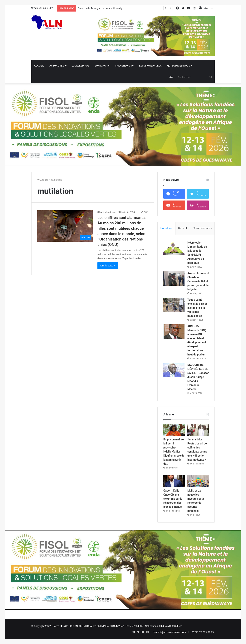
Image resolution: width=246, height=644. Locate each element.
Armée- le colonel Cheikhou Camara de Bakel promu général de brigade (198, 281)
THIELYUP (63, 626)
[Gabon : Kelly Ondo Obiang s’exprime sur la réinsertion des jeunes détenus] (174, 481)
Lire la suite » (108, 266)
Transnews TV (124, 66)
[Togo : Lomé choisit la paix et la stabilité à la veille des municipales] (174, 305)
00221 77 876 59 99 (203, 632)
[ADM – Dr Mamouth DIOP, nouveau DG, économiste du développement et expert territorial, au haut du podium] (174, 332)
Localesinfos (80, 66)
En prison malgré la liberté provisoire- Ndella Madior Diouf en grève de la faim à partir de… (174, 452)
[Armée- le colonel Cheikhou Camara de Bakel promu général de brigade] (174, 278)
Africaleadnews (108, 212)
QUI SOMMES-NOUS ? (180, 66)
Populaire (166, 228)
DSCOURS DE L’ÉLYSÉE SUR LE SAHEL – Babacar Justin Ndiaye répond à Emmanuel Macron (198, 377)
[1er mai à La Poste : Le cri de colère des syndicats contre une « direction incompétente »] (198, 430)
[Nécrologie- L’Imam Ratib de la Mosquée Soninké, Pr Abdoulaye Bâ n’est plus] (174, 248)
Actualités (57, 66)
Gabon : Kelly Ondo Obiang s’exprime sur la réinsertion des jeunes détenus (173, 499)
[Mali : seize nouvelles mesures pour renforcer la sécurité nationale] (198, 481)
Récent (183, 228)
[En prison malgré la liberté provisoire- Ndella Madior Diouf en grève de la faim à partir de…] (174, 430)
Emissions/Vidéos (150, 66)
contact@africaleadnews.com (169, 632)
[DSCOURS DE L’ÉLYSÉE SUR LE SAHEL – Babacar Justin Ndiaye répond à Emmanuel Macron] (174, 370)
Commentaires (202, 228)
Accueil (39, 66)
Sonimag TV (102, 66)
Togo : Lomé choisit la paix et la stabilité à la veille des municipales (197, 308)
